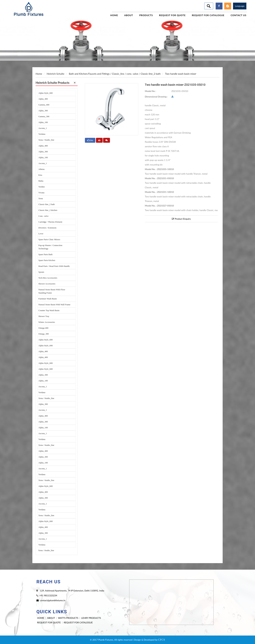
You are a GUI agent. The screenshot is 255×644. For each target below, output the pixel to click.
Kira (40, 175)
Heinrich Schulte (55, 74)
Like (90, 140)
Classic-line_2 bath (47, 204)
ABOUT (51, 618)
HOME (41, 618)
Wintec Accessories (47, 322)
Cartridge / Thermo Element (50, 222)
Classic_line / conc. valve (125, 74)
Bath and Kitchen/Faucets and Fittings (89, 74)
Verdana (42, 134)
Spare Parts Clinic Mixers (49, 239)
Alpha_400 (43, 99)
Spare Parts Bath (45, 254)
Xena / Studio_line (46, 140)
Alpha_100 (43, 122)
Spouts (41, 272)
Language (240, 6)
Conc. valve (43, 216)
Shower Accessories (47, 284)
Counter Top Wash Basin (49, 310)
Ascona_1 (43, 128)
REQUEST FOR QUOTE (49, 622)
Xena (41, 198)
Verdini (41, 187)
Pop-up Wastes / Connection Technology (50, 247)
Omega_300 (44, 334)
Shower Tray (44, 316)
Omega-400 (43, 328)
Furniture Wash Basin (48, 299)
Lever (41, 234)
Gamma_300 (44, 116)
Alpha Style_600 (46, 93)
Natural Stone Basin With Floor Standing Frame (52, 291)
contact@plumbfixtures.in (53, 600)
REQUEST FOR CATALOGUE (78, 622)
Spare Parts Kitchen (47, 260)
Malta (41, 181)
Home (39, 74)
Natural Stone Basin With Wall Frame (54, 305)
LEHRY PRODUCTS (91, 618)
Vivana (41, 193)
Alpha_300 (43, 111)
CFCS (162, 640)
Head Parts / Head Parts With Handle (54, 266)
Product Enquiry (181, 219)
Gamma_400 (44, 105)
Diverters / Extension (47, 228)
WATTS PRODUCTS (68, 618)
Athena (41, 169)
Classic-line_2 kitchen (48, 210)
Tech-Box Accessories (48, 278)
